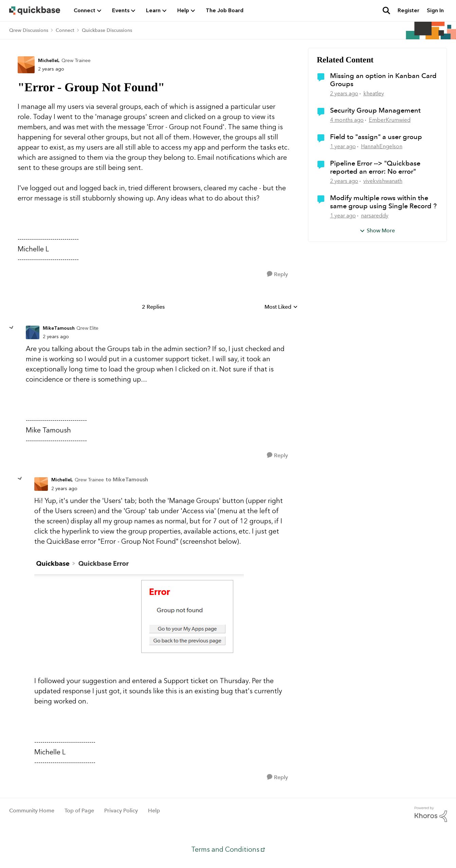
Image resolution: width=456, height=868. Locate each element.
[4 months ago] (347, 120)
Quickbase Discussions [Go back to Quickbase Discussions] (107, 30)
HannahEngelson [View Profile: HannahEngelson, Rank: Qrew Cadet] (382, 146)
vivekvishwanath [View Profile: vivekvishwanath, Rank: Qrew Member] (383, 181)
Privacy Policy (121, 811)
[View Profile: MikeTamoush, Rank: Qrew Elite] (33, 332)
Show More (377, 230)
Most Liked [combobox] (281, 307)
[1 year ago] (343, 147)
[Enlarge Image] (162, 611)
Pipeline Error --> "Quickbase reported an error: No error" (375, 167)
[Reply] (277, 274)
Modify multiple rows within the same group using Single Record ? (383, 202)
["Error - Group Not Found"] (56, 337)
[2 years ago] (344, 94)
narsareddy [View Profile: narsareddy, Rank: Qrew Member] (375, 216)
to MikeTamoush (127, 479)
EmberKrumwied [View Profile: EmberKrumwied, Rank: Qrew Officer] (390, 120)
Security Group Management (375, 110)
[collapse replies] (12, 328)
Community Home (32, 811)
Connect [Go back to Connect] (65, 30)
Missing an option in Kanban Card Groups (383, 80)
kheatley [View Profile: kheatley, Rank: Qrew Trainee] (374, 93)
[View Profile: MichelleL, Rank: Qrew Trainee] (26, 65)
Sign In (435, 10)
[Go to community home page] (35, 11)
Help (154, 811)
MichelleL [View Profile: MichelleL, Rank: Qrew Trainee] (49, 61)
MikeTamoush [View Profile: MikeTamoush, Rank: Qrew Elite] (59, 328)
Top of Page (79, 811)
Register (408, 10)
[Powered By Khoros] (431, 814)
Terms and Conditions (225, 849)
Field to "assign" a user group (376, 137)
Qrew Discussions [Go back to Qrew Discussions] (29, 30)
